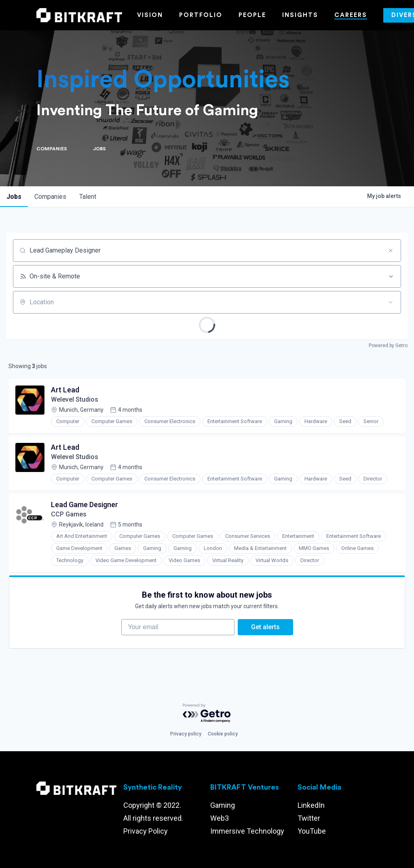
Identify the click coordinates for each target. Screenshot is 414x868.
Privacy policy (186, 734)
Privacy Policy (146, 831)
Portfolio (201, 15)
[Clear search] (391, 251)
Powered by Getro (388, 346)
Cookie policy (223, 734)
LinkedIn (311, 805)
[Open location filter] (391, 302)
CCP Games (69, 514)
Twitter (309, 818)
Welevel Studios (75, 399)
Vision (150, 15)
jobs (14, 197)
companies (50, 197)
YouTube (312, 831)
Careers (351, 15)
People (252, 15)
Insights (300, 15)
